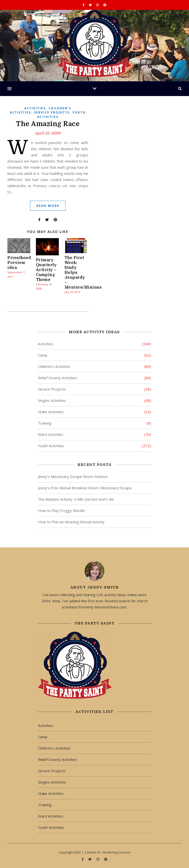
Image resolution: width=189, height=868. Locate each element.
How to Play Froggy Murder (62, 510)
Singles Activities (52, 400)
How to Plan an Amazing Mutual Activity (71, 522)
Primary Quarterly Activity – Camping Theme (46, 270)
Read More (48, 206)
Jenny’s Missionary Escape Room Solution (73, 476)
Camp (43, 355)
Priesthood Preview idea (19, 263)
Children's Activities (54, 366)
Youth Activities (51, 446)
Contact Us (93, 852)
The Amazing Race (48, 124)
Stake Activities (51, 412)
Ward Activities (51, 434)
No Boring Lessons (117, 852)
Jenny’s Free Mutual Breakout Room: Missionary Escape (85, 488)
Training (45, 423)
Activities (35, 108)
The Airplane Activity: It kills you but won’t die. (76, 499)
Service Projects (52, 112)
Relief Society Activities (57, 378)
